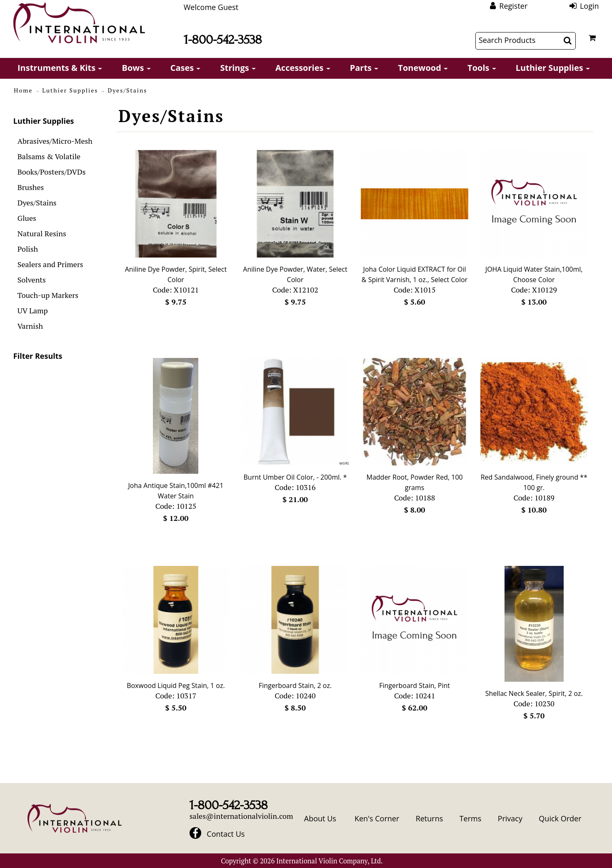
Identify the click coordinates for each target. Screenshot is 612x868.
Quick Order (560, 818)
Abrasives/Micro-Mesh (55, 141)
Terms (471, 818)
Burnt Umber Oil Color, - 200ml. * (295, 477)
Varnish (30, 326)
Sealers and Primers (50, 264)
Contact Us (226, 834)
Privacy (510, 818)
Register (513, 6)
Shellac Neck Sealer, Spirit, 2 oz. (534, 693)
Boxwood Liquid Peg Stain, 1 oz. (176, 685)
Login (590, 6)
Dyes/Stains (37, 203)
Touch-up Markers (48, 295)
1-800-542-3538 (223, 40)
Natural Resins (42, 233)
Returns (430, 818)
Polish (28, 249)
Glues (27, 218)
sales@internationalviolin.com (241, 816)
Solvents (32, 280)
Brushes (31, 187)
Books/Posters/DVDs (52, 172)
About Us (320, 818)
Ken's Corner (377, 818)
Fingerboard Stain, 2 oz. (295, 685)
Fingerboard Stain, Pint (415, 685)
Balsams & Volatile (49, 156)
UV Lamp (33, 310)
